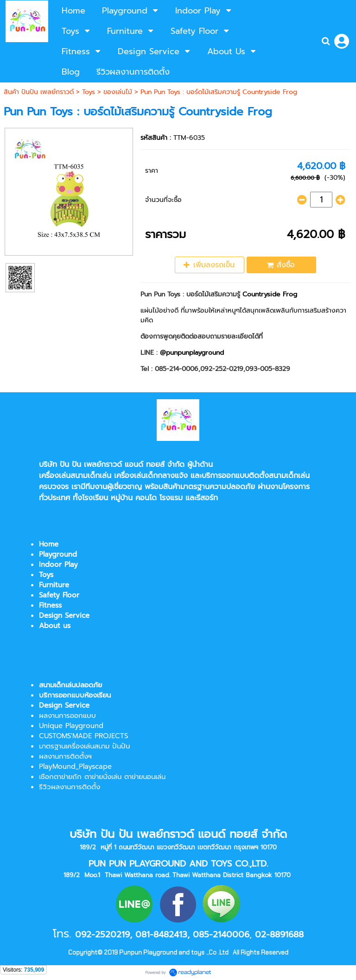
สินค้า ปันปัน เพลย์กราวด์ (39, 92)
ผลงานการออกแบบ (67, 716)
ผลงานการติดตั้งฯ (65, 756)
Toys (89, 92)
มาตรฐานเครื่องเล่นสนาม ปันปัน (84, 746)
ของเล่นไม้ (118, 92)
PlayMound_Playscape (75, 766)
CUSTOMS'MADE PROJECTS (83, 736)
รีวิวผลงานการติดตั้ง (70, 787)
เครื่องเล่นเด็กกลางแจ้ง (151, 476)
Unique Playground (71, 726)
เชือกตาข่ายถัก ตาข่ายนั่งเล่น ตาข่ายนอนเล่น (102, 777)
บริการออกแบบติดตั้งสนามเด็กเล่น (256, 476)
